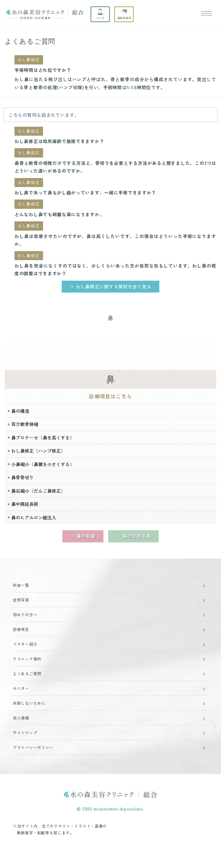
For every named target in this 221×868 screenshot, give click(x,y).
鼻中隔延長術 (25, 504)
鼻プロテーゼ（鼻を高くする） (43, 438)
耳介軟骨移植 (25, 424)
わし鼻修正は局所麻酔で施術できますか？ (59, 141)
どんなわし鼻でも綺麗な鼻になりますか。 (59, 214)
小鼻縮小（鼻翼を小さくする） (43, 464)
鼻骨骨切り (22, 477)
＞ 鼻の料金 (83, 536)
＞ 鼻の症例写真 (134, 536)
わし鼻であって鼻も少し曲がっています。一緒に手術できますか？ (85, 192)
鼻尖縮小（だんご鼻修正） (38, 491)
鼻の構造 (20, 411)
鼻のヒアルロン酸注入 (34, 517)
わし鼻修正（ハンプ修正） (38, 451)
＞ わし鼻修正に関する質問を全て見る (111, 286)
